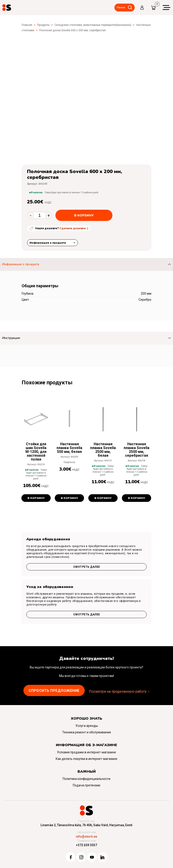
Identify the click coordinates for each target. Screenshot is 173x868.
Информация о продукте (48, 243)
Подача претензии (86, 785)
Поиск (121, 7)
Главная (27, 25)
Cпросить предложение (54, 691)
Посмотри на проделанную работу (118, 691)
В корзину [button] (36, 498)
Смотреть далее (87, 567)
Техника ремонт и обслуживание (87, 732)
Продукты (43, 25)
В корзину (84, 215)
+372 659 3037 (86, 845)
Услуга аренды (87, 726)
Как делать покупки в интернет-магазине (86, 759)
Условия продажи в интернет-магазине (86, 752)
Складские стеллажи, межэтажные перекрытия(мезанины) (93, 25)
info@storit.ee (86, 837)
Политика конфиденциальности (86, 779)
